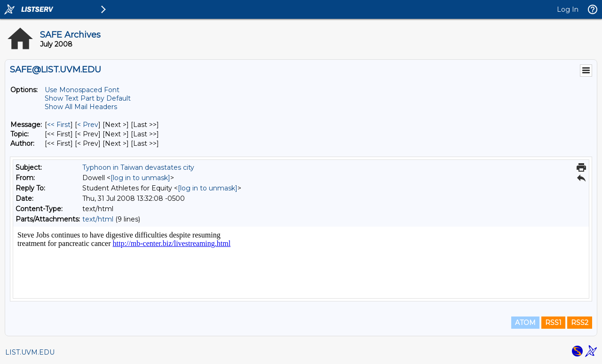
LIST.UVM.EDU (30, 352)
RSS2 (580, 323)
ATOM (525, 323)
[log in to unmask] (140, 178)
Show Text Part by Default (88, 98)
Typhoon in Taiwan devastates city (138, 167)
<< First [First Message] (59, 125)
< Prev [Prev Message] (88, 125)
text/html (98, 219)
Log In (568, 9)
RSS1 (553, 323)
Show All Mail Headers (81, 107)
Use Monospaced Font (82, 90)
